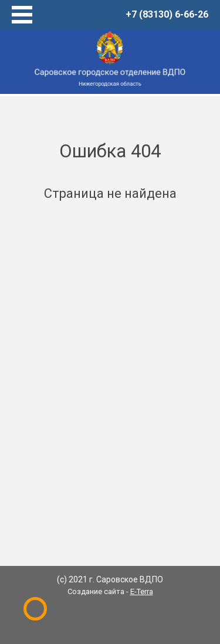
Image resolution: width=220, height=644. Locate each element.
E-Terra (142, 591)
